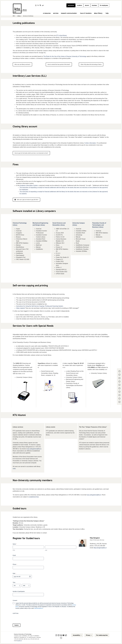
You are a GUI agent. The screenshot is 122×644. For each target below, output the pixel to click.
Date (14, 573)
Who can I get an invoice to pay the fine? (26, 200)
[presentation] (26, 618)
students (80, 5)
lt (38, 5)
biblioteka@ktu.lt (39, 608)
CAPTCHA (16, 613)
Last (46, 550)
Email (14, 555)
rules (14, 469)
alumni (87, 5)
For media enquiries (102, 635)
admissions (71, 5)
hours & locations (86, 13)
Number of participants (19, 591)
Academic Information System (29, 185)
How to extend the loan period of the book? (59, 64)
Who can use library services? (22, 64)
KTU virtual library (61, 35)
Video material (20, 308)
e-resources (47, 13)
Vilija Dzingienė (95, 538)
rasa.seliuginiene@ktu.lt (34, 449)
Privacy (89, 635)
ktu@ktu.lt (19, 641)
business (94, 5)
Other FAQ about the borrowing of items (91, 64)
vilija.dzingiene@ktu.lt (100, 548)
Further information (90, 143)
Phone (15, 564)
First (14, 550)
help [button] (107, 13)
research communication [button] (69, 13)
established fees (34, 497)
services (56, 13)
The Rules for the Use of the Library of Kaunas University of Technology (65, 56)
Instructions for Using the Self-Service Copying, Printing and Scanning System (40, 306)
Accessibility (77, 635)
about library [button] (98, 13)
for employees (104, 5)
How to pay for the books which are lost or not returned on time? (31, 153)
